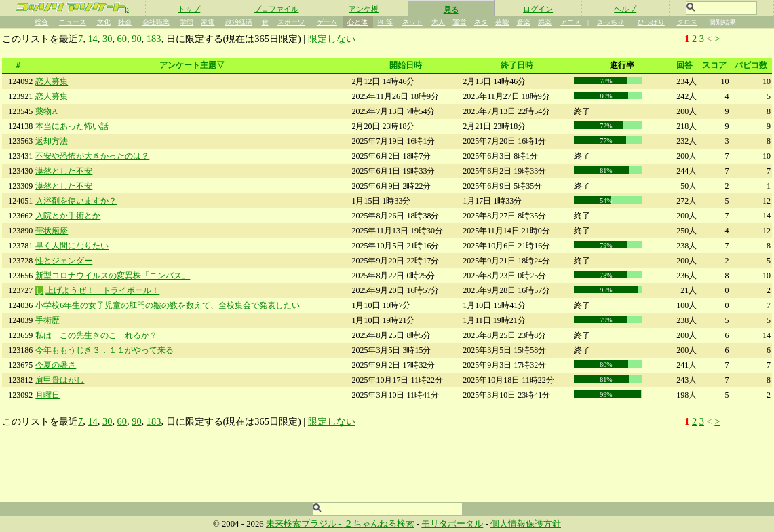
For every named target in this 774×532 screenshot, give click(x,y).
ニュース (73, 22)
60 (122, 39)
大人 (438, 22)
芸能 (502, 22)
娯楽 (545, 22)
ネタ (481, 22)
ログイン (538, 9)
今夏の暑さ (56, 365)
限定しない (332, 39)
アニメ (570, 22)
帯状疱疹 (52, 231)
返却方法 (52, 141)
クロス (687, 22)
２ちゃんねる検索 (379, 524)
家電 (208, 22)
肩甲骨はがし (60, 380)
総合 (41, 22)
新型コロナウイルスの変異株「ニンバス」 (113, 275)
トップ (189, 9)
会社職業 (156, 22)
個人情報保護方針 (526, 524)
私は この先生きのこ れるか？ (96, 335)
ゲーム (327, 22)
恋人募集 (52, 81)
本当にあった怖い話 (72, 126)
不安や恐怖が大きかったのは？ (92, 156)
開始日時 (406, 65)
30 (107, 39)
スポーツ (291, 22)
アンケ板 (364, 9)
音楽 (524, 22)
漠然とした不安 (64, 171)
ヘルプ (625, 9)
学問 (187, 22)
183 (154, 39)
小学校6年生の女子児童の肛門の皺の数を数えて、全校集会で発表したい (168, 305)
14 (92, 39)
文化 (104, 22)
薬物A (46, 111)
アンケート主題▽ (192, 65)
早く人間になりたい (72, 246)
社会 (125, 22)
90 (136, 39)
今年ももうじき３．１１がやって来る (104, 350)
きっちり (611, 22)
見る (451, 9)
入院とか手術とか (68, 216)
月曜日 (47, 395)
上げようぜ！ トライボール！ (102, 290)
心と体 (357, 22)
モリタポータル (452, 524)
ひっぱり (651, 22)
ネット (412, 22)
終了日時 (517, 65)
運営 (459, 22)
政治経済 (239, 22)
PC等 (385, 22)
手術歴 (47, 320)
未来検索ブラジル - (305, 524)
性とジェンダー (64, 261)
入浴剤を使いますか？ (76, 201)
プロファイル (276, 9)
